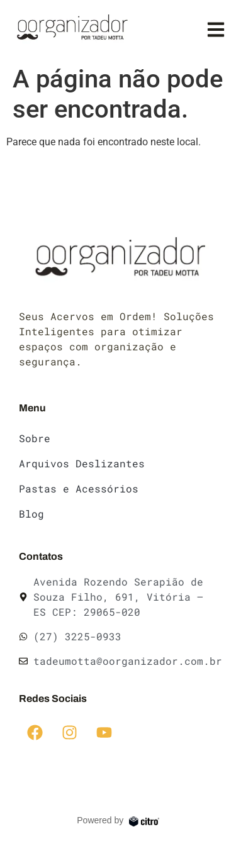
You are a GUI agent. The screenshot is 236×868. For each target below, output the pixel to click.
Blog (31, 514)
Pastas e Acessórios (79, 488)
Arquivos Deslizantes (82, 463)
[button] (216, 29)
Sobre (35, 438)
